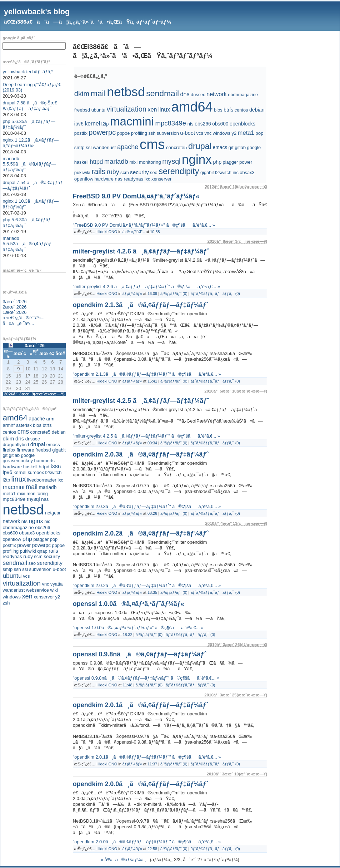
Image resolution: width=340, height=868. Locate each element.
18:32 (127, 635)
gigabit (59, 450)
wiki (54, 590)
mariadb (48, 487)
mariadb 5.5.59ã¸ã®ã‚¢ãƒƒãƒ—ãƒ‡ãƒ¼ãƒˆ (29, 164)
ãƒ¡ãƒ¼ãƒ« (132, 294)
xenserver (44, 597)
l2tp (6, 480)
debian (59, 432)
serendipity (50, 563)
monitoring (37, 494)
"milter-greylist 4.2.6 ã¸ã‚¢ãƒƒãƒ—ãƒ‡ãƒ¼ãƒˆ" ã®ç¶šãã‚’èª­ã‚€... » (146, 287)
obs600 (10, 533)
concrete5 (41, 432)
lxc (60, 480)
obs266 (42, 527)
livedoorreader (42, 480)
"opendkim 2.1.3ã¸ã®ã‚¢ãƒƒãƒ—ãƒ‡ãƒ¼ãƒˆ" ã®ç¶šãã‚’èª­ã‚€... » (147, 374)
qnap (42, 551)
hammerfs (44, 461)
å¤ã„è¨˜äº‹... (18, 323)
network (11, 521)
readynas (12, 556)
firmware (25, 450)
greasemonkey (18, 461)
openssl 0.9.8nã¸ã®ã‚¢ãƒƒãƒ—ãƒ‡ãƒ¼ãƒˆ (140, 654)
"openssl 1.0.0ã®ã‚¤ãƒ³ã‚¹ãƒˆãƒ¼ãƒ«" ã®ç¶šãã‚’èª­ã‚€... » (138, 628)
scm (38, 556)
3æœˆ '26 (35, 346)
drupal (38, 444)
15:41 (152, 381)
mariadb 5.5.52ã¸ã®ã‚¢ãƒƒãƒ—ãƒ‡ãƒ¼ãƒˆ (29, 244)
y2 (58, 597)
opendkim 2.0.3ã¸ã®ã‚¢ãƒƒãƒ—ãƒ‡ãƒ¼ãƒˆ (141, 454)
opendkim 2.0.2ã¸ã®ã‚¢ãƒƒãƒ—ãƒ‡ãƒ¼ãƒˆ (141, 533)
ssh (17, 569)
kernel (20, 472)
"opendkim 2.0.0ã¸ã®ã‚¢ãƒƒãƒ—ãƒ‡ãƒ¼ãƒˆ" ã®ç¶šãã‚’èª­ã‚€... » (147, 842)
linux (19, 479)
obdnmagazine (18, 527)
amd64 (15, 418)
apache (37, 419)
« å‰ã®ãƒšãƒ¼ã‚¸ (123, 860)
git (5, 455)
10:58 (155, 232)
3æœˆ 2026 (14, 302)
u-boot (59, 569)
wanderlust (14, 590)
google (28, 455)
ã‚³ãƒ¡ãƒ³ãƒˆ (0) (174, 294)
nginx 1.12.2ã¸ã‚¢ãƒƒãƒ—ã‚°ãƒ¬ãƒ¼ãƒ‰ (31, 143)
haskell (30, 467)
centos (9, 432)
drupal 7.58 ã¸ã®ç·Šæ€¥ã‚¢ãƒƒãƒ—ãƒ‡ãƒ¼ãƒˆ (30, 106)
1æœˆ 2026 (14, 312)
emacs (53, 445)
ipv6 (7, 472)
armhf (9, 425)
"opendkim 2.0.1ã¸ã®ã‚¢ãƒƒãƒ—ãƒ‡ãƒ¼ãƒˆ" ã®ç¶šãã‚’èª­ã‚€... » (147, 757)
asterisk (24, 425)
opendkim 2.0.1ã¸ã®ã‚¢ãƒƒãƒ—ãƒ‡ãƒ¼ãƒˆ (141, 705)
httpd (44, 467)
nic (47, 521)
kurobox (36, 472)
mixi (21, 494)
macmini (13, 487)
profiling (11, 551)
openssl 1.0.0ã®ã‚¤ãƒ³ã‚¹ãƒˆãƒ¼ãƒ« (129, 604)
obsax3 (27, 533)
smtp (7, 569)
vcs (26, 576)
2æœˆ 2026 (14, 307)
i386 (56, 466)
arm (50, 419)
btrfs (47, 425)
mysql (33, 499)
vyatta (56, 584)
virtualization (22, 583)
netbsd (23, 510)
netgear (53, 513)
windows (12, 597)
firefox (9, 450)
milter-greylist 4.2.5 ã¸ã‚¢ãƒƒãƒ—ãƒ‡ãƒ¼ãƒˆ (141, 401)
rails (53, 551)
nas (45, 499)
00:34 (152, 443)
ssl (25, 569)
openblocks (48, 533)
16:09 (152, 294)
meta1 (9, 494)
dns (20, 438)
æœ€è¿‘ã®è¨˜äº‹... (23, 318)
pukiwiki (28, 551)
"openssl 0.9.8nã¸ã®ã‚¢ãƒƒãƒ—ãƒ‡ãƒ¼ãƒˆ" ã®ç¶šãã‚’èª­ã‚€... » (146, 678)
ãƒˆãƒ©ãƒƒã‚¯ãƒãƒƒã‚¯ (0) (215, 294)
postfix (9, 545)
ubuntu (12, 576)
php (27, 539)
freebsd (43, 450)
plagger (41, 539)
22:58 (152, 849)
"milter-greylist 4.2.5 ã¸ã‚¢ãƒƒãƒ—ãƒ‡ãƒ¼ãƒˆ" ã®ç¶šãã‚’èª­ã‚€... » (146, 436)
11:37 (152, 764)
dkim (8, 438)
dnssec (33, 439)
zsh (6, 603)
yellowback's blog (37, 12)
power (24, 545)
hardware (12, 467)
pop (54, 539)
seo (32, 563)
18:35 (152, 592)
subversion (40, 569)
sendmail (15, 563)
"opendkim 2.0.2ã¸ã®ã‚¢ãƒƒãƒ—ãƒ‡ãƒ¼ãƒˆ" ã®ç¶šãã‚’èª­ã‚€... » (147, 585)
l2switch (54, 472)
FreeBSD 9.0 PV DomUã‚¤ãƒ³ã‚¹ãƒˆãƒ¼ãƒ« (136, 196)
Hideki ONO (107, 232)
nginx (36, 521)
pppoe (59, 545)
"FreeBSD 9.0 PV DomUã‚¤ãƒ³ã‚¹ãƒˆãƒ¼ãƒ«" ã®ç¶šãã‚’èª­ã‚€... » (144, 225)
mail (32, 487)
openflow (12, 539)
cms (23, 431)
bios (37, 425)
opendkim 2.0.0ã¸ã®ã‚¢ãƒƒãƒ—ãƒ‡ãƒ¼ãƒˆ (141, 784)
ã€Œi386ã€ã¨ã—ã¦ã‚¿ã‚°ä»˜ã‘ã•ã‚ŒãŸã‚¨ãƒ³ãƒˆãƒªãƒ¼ (88, 22)
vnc (46, 584)
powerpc (41, 545)
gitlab (14, 455)
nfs (24, 521)
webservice (37, 590)
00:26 (152, 513)
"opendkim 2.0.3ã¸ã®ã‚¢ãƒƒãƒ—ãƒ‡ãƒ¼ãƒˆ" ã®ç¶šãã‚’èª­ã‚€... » (147, 506)
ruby (28, 556)
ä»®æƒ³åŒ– (134, 232)
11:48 (127, 685)
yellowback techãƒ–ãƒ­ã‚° (28, 72)
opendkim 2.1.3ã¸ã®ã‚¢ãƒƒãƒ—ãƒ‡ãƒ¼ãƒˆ (141, 305)
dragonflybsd (16, 445)
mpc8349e (14, 499)
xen (27, 596)
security (52, 556)
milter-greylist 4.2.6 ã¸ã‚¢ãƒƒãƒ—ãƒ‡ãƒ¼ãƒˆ (141, 251)
